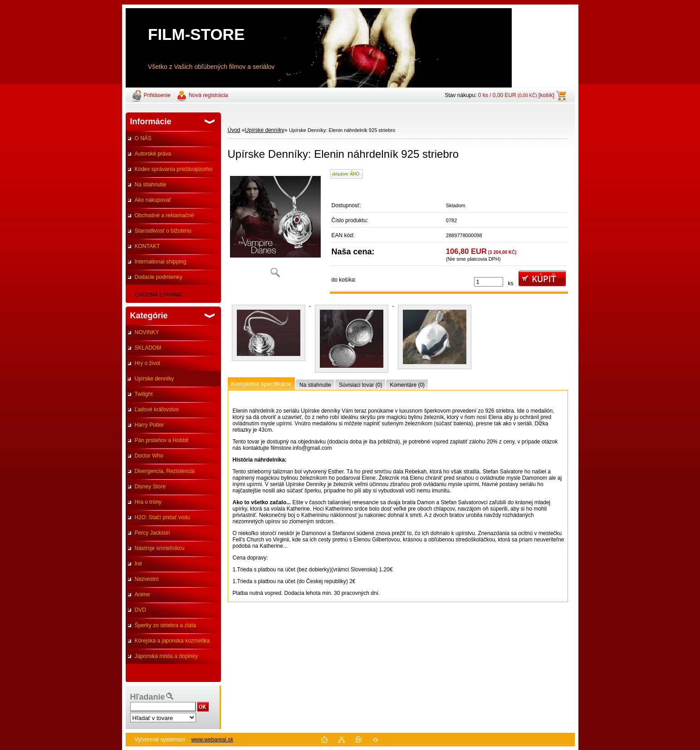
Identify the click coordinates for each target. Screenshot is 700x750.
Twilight (144, 394)
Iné (139, 564)
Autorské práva (153, 154)
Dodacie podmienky (159, 277)
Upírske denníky (154, 379)
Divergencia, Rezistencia (165, 471)
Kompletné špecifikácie (261, 384)
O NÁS (143, 138)
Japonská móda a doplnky (166, 656)
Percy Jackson (152, 533)
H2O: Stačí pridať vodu (163, 517)
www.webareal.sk (212, 740)
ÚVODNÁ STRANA (158, 295)
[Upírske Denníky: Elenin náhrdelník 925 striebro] (275, 226)
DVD (140, 610)
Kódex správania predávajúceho (174, 169)
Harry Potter (149, 425)
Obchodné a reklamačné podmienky (160, 218)
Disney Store (150, 487)
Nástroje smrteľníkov (160, 548)
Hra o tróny (148, 502)
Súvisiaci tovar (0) (360, 385)
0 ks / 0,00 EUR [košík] (516, 95)
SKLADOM (148, 348)
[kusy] (489, 282)
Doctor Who (149, 456)
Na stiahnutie (151, 185)
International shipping (161, 262)
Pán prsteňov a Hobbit (162, 440)
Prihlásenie (157, 95)
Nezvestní (147, 579)
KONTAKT (147, 246)
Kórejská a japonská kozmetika (172, 641)
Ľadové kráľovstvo (157, 409)
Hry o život (148, 363)
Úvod (234, 130)
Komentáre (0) (407, 385)
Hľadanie (148, 697)
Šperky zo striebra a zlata (165, 625)
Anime (142, 594)
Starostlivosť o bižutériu (163, 231)
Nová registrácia (208, 95)
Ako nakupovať (153, 200)
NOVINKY (147, 332)
